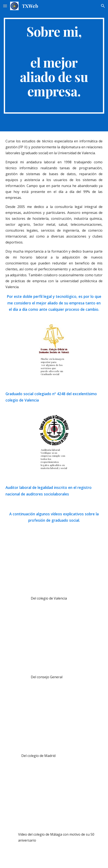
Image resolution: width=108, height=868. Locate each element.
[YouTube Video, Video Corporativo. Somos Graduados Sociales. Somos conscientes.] (54, 721)
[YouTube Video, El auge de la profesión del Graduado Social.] (54, 564)
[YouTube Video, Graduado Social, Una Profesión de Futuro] (54, 643)
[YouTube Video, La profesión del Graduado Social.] (54, 800)
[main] (54, 66)
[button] (5, 6)
